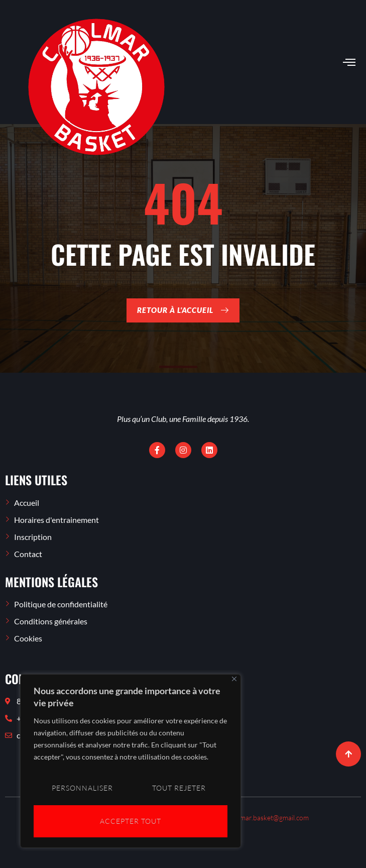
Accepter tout (131, 821)
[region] (131, 762)
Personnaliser (82, 789)
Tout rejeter (179, 789)
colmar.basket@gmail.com (270, 818)
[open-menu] (349, 63)
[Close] (234, 681)
